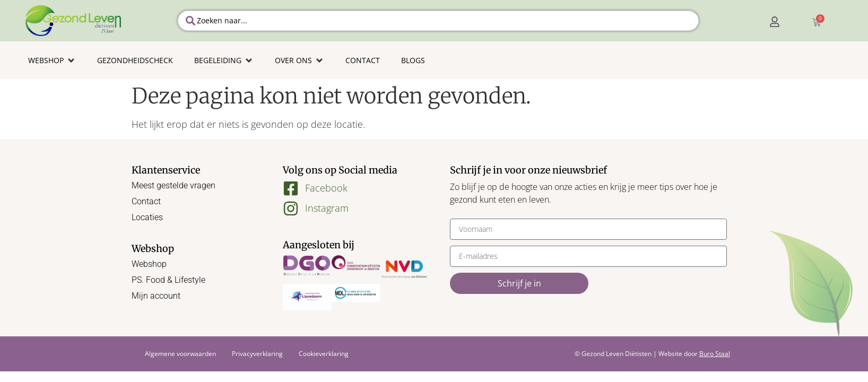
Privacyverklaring (257, 354)
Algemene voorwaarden (180, 354)
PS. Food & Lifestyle (168, 280)
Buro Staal (715, 354)
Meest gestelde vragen (173, 185)
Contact (146, 201)
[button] (52, 60)
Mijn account (156, 296)
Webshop (149, 264)
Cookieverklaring (324, 354)
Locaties (147, 217)
